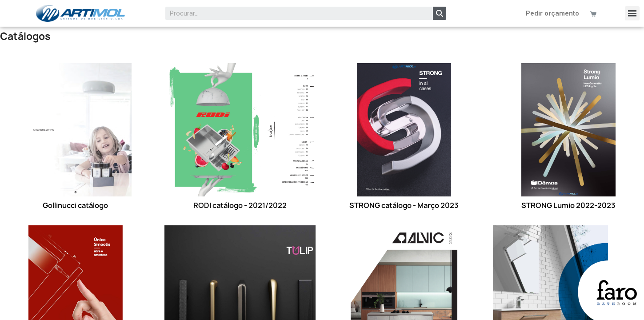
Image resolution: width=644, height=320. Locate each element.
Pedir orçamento (552, 13)
